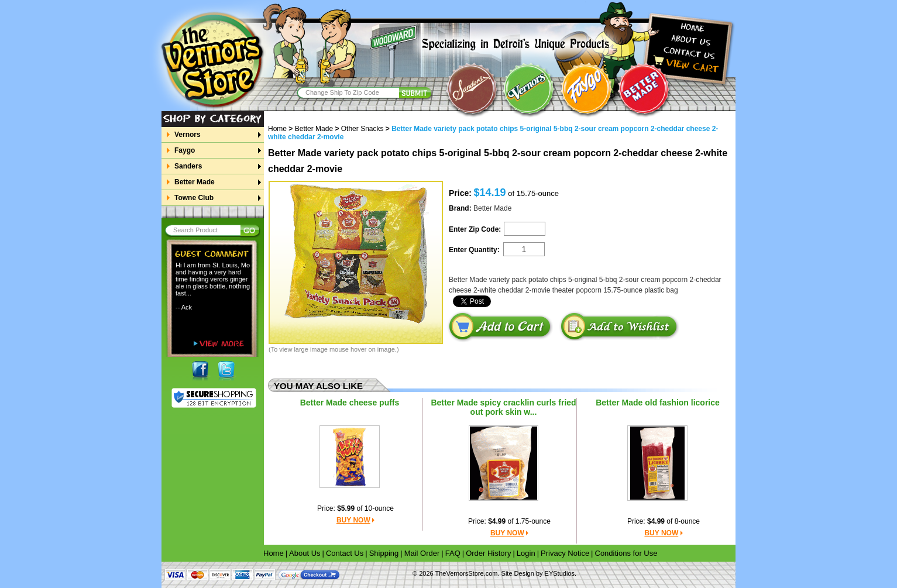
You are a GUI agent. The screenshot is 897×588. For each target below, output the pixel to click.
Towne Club (194, 198)
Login (526, 553)
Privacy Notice (565, 553)
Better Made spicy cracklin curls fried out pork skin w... (503, 407)
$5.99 (346, 508)
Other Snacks (362, 129)
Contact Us (345, 553)
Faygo (184, 150)
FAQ (453, 553)
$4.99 (497, 521)
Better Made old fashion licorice (658, 403)
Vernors (187, 135)
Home (281, 129)
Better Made (194, 182)
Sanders (188, 166)
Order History (488, 553)
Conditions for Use (626, 553)
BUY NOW (353, 520)
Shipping (384, 553)
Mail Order (422, 553)
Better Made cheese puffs (350, 403)
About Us (305, 553)
